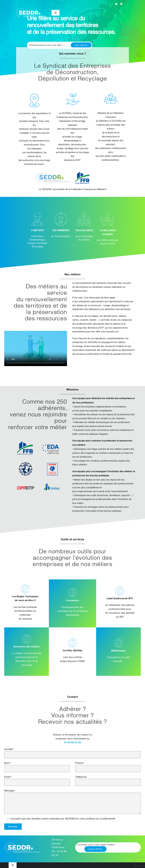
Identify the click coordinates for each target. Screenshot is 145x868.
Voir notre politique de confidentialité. (95, 819)
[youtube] (116, 4)
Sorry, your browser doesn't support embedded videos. (36, 348)
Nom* (37, 766)
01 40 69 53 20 (72, 742)
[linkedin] (121, 4)
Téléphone (108, 779)
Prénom (108, 766)
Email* (37, 779)
